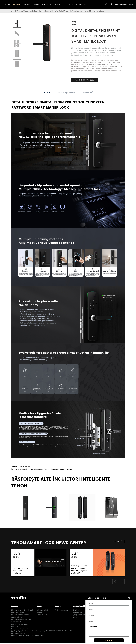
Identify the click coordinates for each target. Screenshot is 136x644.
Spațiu (27, 4)
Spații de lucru (42, 616)
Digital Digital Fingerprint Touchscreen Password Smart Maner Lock (79, 11)
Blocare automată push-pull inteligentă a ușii (22, 612)
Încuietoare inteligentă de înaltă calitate (21, 622)
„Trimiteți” (108, 641)
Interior (40, 613)
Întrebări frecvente (80, 613)
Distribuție (47, 4)
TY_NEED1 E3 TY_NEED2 (85, 80)
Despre (36, 4)
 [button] (115, 582)
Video (75, 618)
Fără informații (24, 467)
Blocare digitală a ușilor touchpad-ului (38, 11)
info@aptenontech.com (124, 4)
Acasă (14, 11)
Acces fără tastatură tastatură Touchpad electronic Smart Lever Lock (46, 469)
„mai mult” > (118, 541)
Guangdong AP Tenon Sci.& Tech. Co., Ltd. (52, 632)
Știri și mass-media (70, 13)
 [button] (122, 582)
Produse (17, 4)
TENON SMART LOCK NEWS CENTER (54, 543)
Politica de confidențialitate (34, 637)
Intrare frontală (43, 611)
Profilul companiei (62, 611)
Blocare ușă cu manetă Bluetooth (20, 626)
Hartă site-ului (17, 637)
